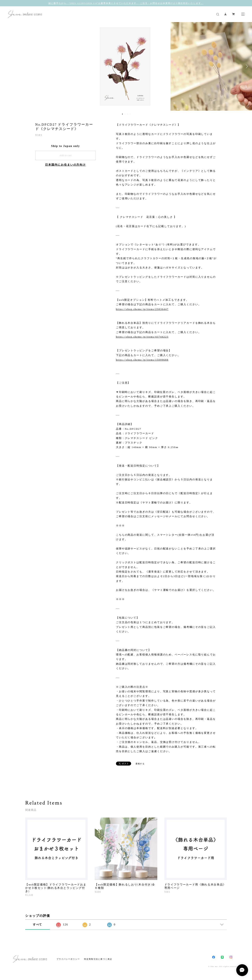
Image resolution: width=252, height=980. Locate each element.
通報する (140, 764)
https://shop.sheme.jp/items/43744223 (142, 337)
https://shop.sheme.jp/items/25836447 (142, 309)
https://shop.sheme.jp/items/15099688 (142, 360)
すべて (38, 925)
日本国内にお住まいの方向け (65, 165)
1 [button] (122, 114)
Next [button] (246, 66)
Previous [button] (6, 66)
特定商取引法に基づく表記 (98, 959)
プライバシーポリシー (68, 959)
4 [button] (130, 114)
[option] (126, 66)
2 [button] (125, 114)
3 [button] (128, 114)
